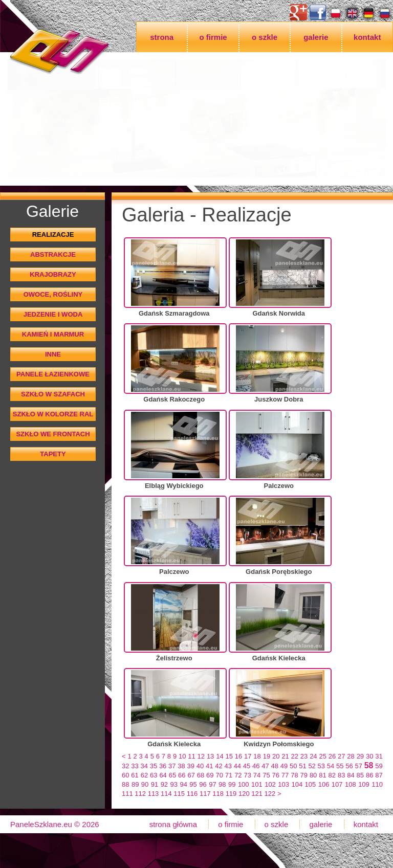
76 (276, 775)
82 (332, 775)
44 (237, 766)
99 (232, 784)
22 (295, 756)
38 (181, 766)
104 (297, 784)
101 (257, 784)
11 (191, 756)
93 (174, 784)
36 (163, 766)
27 (341, 756)
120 (244, 794)
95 (193, 784)
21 (285, 756)
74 (257, 775)
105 (311, 784)
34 (144, 766)
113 (154, 794)
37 (172, 766)
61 (135, 775)
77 (285, 775)
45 (247, 766)
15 (229, 756)
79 (304, 775)
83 (341, 775)
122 (270, 794)
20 (276, 756)
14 (220, 756)
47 (265, 766)
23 (304, 756)
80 (313, 775)
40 (200, 766)
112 (140, 794)
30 (369, 756)
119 (231, 794)
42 (219, 766)
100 (244, 784)
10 (182, 756)
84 (351, 775)
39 (191, 766)
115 (179, 794)
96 (203, 784)
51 (302, 766)
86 (369, 775)
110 (377, 784)
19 (267, 756)
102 (270, 784)
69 (210, 775)
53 (321, 766)
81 (322, 775)
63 (154, 775)
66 (182, 775)
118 (218, 794)
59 (379, 766)
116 (192, 794)
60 (125, 775)
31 (379, 756)
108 (351, 784)
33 (135, 766)
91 (155, 784)
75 (266, 775)
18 (257, 756)
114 (166, 794)
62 (144, 775)
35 (154, 766)
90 (145, 784)
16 (238, 756)
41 (209, 766)
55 (340, 766)
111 (127, 794)
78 (294, 775)
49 (284, 766)
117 (205, 794)
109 (364, 784)
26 (332, 756)
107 (337, 784)
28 (351, 756)
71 (229, 775)
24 (313, 756)
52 (312, 766)
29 (360, 756)
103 (283, 784)
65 (172, 775)
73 (247, 775)
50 (293, 766)
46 (256, 766)
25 (322, 756)
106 (324, 784)
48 (275, 766)
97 (212, 784)
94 (183, 784)
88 (125, 784)
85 (360, 775)
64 (163, 775)
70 (219, 775)
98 (222, 784)
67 (191, 775)
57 (358, 766)
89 (135, 784)
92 (164, 784)
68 (201, 775)
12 (201, 756)
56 (349, 766)
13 (210, 756)
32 (125, 766)
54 (331, 766)
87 (379, 775)
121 (257, 794)
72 (238, 775)
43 (228, 766)
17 (248, 756)
